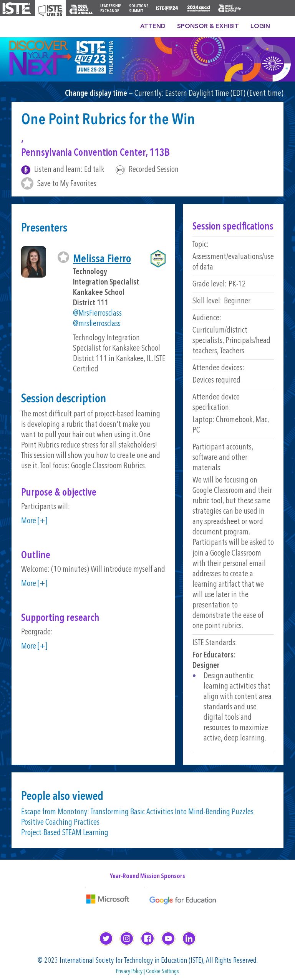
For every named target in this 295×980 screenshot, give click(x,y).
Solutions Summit (139, 9)
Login (260, 27)
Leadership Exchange (111, 9)
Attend (153, 27)
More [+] (34, 521)
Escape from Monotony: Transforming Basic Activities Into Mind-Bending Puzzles (137, 812)
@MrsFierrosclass (97, 314)
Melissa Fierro (102, 259)
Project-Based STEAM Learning (65, 833)
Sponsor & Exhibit (208, 27)
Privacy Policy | (131, 972)
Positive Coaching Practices (60, 823)
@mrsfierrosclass (97, 324)
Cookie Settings (162, 972)
